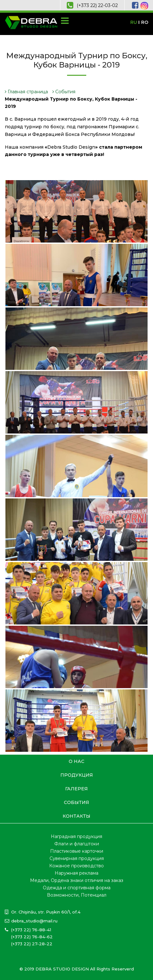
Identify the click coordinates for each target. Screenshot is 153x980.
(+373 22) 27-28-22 (32, 944)
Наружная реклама (76, 873)
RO (145, 22)
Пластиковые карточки (77, 851)
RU (134, 22)
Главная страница (26, 92)
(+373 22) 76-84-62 (32, 937)
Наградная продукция (76, 836)
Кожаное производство (76, 866)
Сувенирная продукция (77, 858)
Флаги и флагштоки (77, 844)
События (64, 92)
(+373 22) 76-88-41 (31, 930)
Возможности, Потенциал (77, 895)
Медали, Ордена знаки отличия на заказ (77, 880)
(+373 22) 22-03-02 (97, 5)
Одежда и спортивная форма (77, 888)
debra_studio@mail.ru (34, 921)
